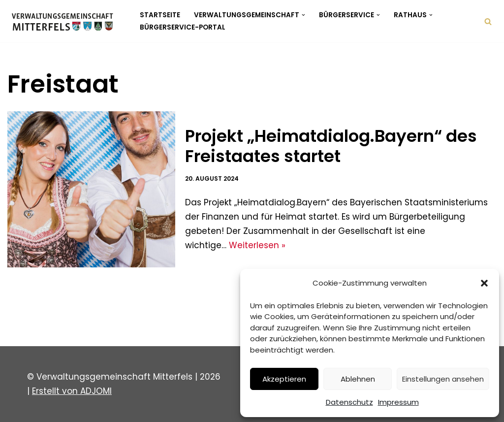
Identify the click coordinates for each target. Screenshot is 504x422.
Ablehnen (358, 379)
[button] (484, 283)
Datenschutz (349, 402)
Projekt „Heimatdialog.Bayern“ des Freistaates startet (331, 146)
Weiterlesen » (257, 245)
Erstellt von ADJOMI (72, 391)
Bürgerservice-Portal (183, 27)
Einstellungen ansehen (443, 379)
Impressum (398, 402)
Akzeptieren (284, 379)
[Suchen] (488, 21)
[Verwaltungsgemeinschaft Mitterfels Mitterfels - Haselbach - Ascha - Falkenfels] (65, 21)
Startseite (160, 15)
